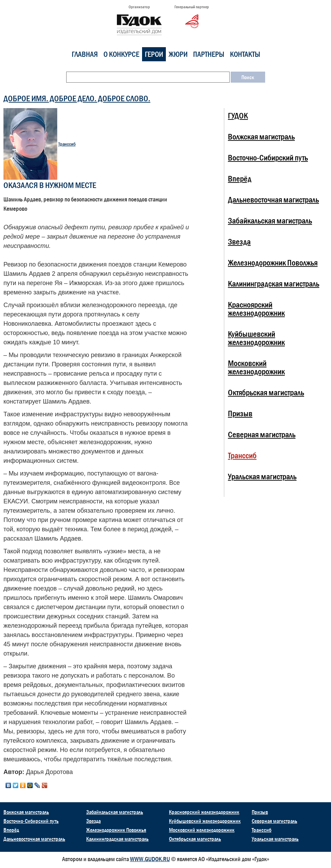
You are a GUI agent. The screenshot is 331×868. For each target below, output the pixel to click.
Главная (85, 54)
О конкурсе (121, 54)
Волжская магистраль (261, 137)
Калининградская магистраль (274, 284)
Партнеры (209, 54)
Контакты (245, 54)
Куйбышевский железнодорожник (256, 338)
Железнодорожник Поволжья (273, 263)
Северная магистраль (262, 434)
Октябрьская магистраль (266, 392)
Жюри (178, 54)
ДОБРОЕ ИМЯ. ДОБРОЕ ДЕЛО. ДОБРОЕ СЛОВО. (77, 98)
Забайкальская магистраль (270, 221)
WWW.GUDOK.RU (150, 859)
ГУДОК (238, 116)
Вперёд (240, 179)
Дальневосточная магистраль (273, 200)
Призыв (240, 413)
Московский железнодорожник (256, 367)
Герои (154, 54)
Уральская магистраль (262, 476)
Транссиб (67, 144)
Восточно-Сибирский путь (268, 158)
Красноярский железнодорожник (256, 309)
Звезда (239, 242)
